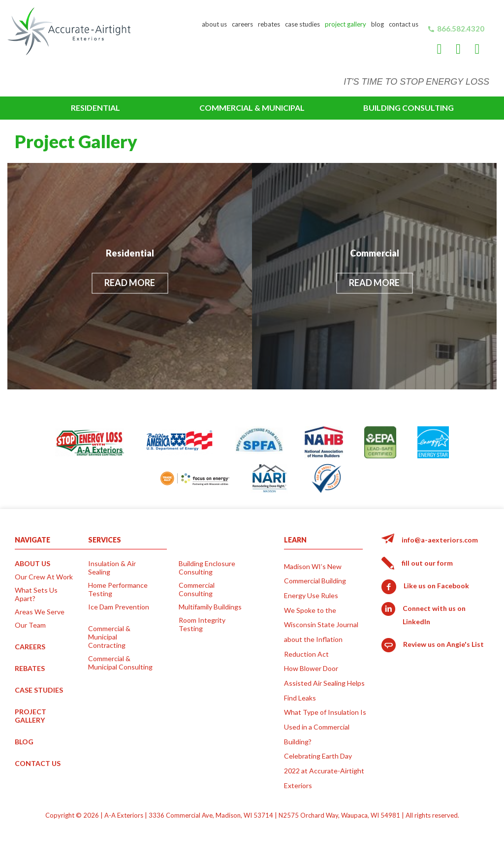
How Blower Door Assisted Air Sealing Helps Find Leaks (324, 683)
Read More (130, 283)
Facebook (440, 55)
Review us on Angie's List (443, 644)
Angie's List (477, 55)
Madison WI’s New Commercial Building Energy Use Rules (315, 581)
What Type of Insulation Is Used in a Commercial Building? (325, 727)
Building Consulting (409, 108)
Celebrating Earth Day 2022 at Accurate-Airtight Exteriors (324, 770)
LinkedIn (458, 55)
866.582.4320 (461, 29)
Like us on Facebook (436, 586)
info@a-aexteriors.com (440, 540)
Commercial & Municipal (252, 108)
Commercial (375, 253)
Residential (95, 108)
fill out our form (427, 563)
